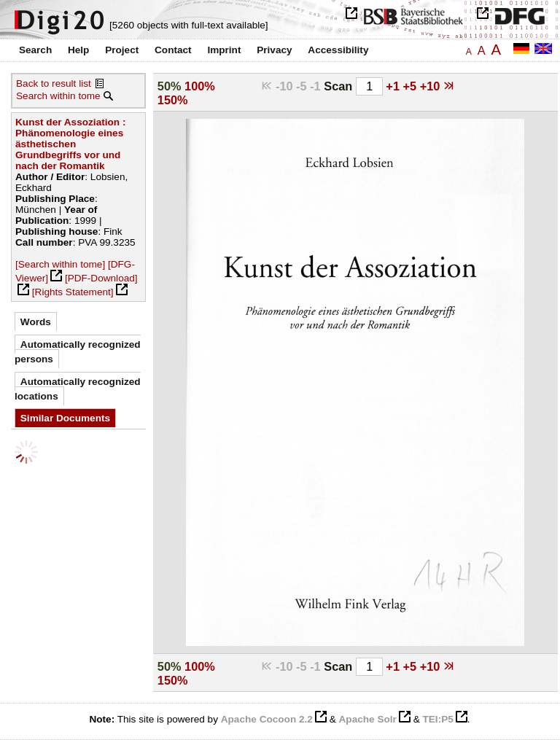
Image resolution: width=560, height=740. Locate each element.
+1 (394, 86)
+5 (412, 86)
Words (36, 322)
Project (122, 50)
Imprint (224, 50)
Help (78, 50)
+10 (432, 86)
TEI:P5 (437, 719)
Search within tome (58, 96)
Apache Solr (368, 719)
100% (200, 86)
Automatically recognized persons (78, 352)
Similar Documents (65, 418)
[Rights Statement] (73, 292)
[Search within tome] (60, 264)
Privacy (274, 50)
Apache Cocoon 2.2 (267, 719)
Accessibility (338, 50)
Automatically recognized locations (78, 389)
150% (173, 100)
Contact (173, 50)
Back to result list (54, 83)
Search (35, 50)
